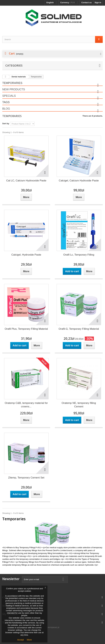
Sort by (6, 124)
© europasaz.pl (52, 627)
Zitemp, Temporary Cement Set (26, 478)
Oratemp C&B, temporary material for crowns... (26, 405)
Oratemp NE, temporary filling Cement (79, 405)
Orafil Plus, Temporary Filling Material (26, 329)
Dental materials (19, 77)
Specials (9, 96)
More (29, 640)
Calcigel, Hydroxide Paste (26, 255)
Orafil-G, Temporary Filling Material (79, 329)
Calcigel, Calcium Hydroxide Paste (79, 181)
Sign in (98, 3)
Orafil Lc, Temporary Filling (79, 255)
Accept (21, 640)
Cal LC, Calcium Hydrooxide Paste (26, 181)
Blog (6, 109)
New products (14, 89)
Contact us (86, 3)
